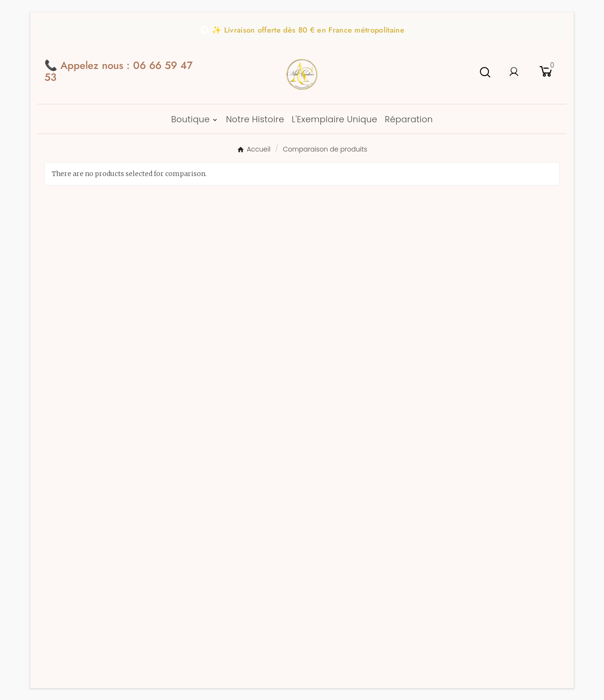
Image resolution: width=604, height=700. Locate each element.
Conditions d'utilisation (230, 440)
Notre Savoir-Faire (222, 329)
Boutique (450, 298)
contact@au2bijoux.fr (120, 306)
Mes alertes (331, 360)
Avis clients (206, 314)
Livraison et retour (221, 360)
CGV (194, 425)
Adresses (326, 329)
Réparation (207, 376)
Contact (200, 345)
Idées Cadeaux (462, 283)
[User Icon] (514, 72)
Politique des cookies (226, 487)
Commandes (333, 298)
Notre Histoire (213, 298)
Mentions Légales (219, 456)
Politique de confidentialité (238, 471)
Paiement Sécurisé (220, 283)
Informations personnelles (359, 283)
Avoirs (321, 314)
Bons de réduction (344, 345)
